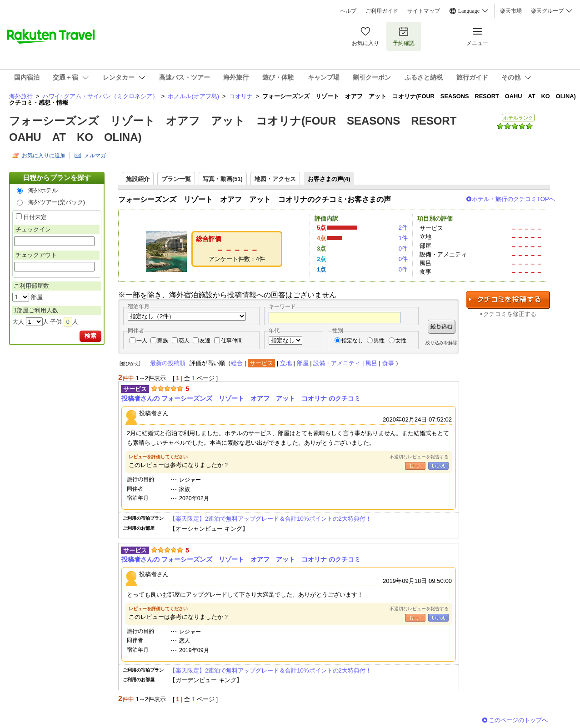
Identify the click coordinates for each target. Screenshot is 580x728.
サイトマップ (424, 11)
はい (415, 466)
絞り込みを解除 (441, 343)
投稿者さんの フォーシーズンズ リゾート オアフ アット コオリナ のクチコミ (241, 398)
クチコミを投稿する (508, 300)
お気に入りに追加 (44, 156)
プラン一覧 (176, 179)
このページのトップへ (518, 720)
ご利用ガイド (382, 11)
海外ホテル (43, 190)
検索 (90, 336)
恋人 (184, 341)
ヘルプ (348, 11)
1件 (403, 238)
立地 (286, 363)
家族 (163, 341)
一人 (142, 341)
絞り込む (442, 327)
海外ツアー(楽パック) (57, 202)
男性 (379, 341)
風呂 (371, 363)
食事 (388, 363)
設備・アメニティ (337, 363)
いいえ (438, 466)
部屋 (303, 363)
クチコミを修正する (510, 314)
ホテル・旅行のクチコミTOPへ (513, 199)
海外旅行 (21, 96)
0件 (403, 249)
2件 (403, 228)
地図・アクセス (275, 179)
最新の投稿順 (168, 363)
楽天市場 (511, 11)
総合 (237, 363)
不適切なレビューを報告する (419, 457)
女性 (401, 341)
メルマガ (95, 156)
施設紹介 (138, 179)
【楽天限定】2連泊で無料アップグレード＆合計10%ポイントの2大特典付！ (270, 519)
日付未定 (35, 217)
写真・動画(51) (223, 179)
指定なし (352, 341)
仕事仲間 (232, 341)
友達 (205, 341)
